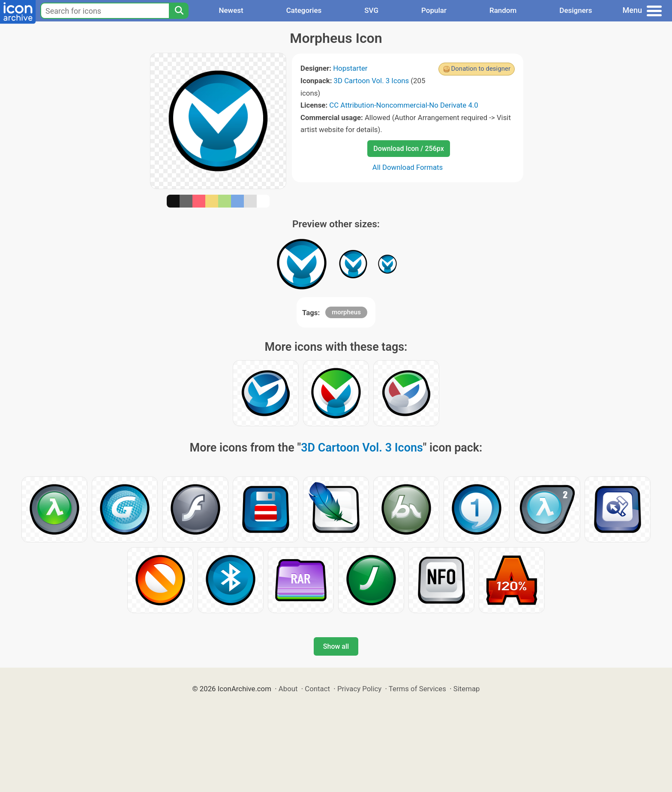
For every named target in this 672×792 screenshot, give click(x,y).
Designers (576, 10)
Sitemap (467, 689)
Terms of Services (417, 689)
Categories (304, 10)
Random (503, 10)
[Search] (179, 11)
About (288, 689)
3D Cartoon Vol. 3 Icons (372, 81)
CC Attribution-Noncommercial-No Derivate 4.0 (403, 105)
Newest (231, 10)
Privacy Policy (359, 689)
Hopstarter (350, 68)
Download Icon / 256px (408, 149)
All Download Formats (408, 167)
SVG (371, 10)
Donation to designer (481, 69)
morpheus (346, 312)
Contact (317, 689)
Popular (434, 10)
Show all (336, 646)
